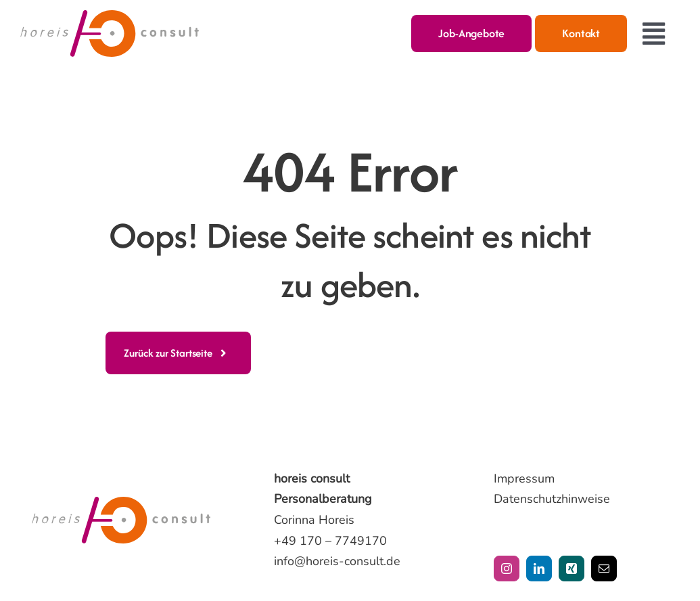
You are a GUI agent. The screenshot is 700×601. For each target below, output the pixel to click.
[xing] (571, 569)
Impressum (524, 478)
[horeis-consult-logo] (110, 16)
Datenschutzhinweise (552, 499)
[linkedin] (539, 569)
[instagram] (507, 569)
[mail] (604, 569)
